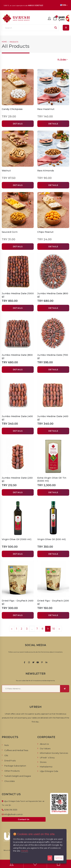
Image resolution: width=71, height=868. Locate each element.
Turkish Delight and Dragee (18, 776)
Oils (6, 755)
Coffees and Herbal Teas (16, 750)
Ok (50, 858)
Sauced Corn (10, 232)
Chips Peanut (45, 232)
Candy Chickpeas (12, 109)
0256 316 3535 (11, 810)
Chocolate (10, 781)
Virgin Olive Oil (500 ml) (52, 539)
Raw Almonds (46, 171)
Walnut (6, 171)
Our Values (45, 748)
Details (25, 851)
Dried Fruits (10, 761)
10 (54, 629)
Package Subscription (15, 766)
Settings (59, 858)
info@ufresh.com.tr (13, 814)
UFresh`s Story (47, 758)
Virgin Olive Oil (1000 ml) (17, 539)
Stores (43, 762)
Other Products (12, 771)
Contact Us (24, 819)
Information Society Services (54, 753)
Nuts (7, 745)
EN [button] (64, 5)
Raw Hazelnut (46, 109)
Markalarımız (46, 767)
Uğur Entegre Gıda (49, 771)
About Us (44, 744)
